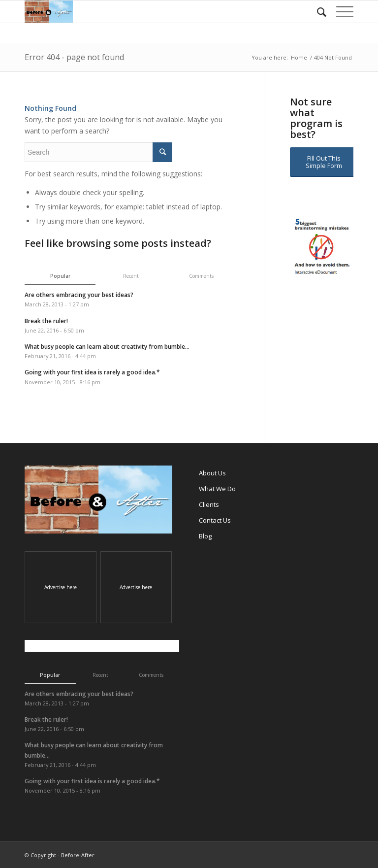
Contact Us (215, 520)
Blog (205, 536)
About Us (212, 473)
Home (299, 57)
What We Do (217, 489)
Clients (209, 504)
